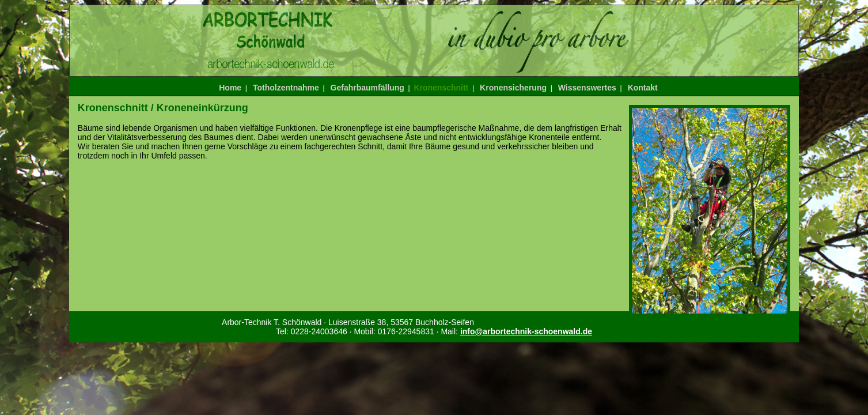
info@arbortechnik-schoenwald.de (526, 331)
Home (230, 88)
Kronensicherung (513, 88)
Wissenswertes (587, 88)
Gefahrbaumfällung (367, 88)
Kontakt (643, 88)
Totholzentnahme (286, 88)
